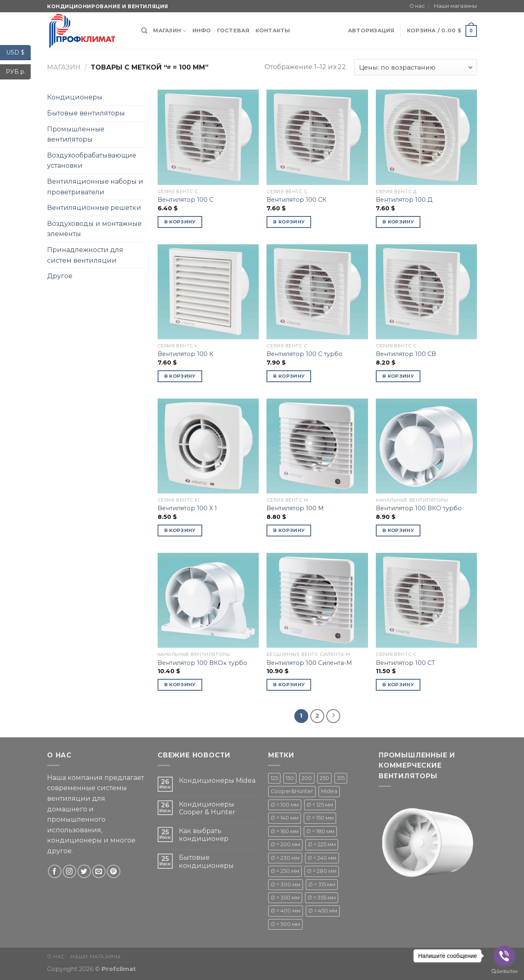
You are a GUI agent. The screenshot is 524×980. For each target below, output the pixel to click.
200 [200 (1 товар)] (307, 778)
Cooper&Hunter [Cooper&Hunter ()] (292, 791)
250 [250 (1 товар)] (324, 778)
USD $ (18, 53)
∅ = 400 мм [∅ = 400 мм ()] (286, 911)
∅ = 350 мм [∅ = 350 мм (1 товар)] (285, 898)
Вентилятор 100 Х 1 (187, 508)
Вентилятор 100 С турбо (305, 354)
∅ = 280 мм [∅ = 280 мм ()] (322, 871)
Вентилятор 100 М (295, 508)
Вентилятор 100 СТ (405, 663)
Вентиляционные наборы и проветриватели (95, 187)
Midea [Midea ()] (329, 791)
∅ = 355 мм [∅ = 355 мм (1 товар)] (322, 898)
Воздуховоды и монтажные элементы (94, 229)
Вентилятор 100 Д (404, 200)
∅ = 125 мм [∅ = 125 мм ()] (320, 805)
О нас (417, 6)
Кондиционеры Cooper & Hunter (207, 808)
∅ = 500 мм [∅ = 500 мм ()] (285, 924)
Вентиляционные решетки (94, 208)
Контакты (273, 30)
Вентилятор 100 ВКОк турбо (202, 663)
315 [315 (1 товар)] (341, 778)
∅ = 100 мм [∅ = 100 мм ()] (285, 805)
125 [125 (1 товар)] (274, 778)
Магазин (170, 31)
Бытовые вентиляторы (86, 113)
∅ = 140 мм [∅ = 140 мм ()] (285, 818)
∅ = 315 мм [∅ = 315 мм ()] (322, 884)
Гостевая (233, 30)
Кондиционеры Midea (217, 781)
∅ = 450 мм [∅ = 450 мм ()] (323, 911)
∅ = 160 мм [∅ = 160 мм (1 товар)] (285, 831)
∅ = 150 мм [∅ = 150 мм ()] (320, 818)
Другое (60, 276)
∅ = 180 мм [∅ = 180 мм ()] (320, 831)
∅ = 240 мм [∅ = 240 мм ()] (322, 858)
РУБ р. (18, 72)
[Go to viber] (504, 956)
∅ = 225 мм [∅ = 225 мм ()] (322, 844)
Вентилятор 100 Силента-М (309, 663)
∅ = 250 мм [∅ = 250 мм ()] (285, 871)
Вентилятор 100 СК (296, 200)
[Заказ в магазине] (416, 67)
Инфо (202, 30)
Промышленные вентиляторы (76, 134)
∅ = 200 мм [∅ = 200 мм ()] (285, 844)
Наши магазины (455, 6)
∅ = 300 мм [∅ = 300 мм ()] (286, 884)
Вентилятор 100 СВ (406, 354)
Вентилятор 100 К (185, 354)
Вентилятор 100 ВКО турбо (419, 508)
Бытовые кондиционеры (206, 861)
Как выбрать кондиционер (204, 835)
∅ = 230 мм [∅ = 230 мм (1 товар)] (285, 858)
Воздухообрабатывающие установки (92, 161)
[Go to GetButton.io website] (504, 972)
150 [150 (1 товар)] (290, 778)
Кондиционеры (75, 97)
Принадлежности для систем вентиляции (85, 255)
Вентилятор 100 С (185, 200)
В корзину (180, 222)
